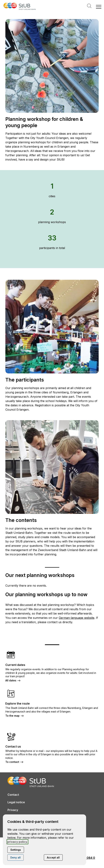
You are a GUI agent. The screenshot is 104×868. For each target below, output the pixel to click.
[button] (99, 7)
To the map (12, 716)
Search (89, 6)
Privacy (13, 810)
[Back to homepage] (20, 7)
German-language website (77, 618)
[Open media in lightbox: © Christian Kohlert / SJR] (52, 66)
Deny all (15, 857)
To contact (12, 762)
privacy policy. (17, 842)
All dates (11, 680)
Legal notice (16, 802)
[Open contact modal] (3, 3)
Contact (13, 795)
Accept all (53, 857)
